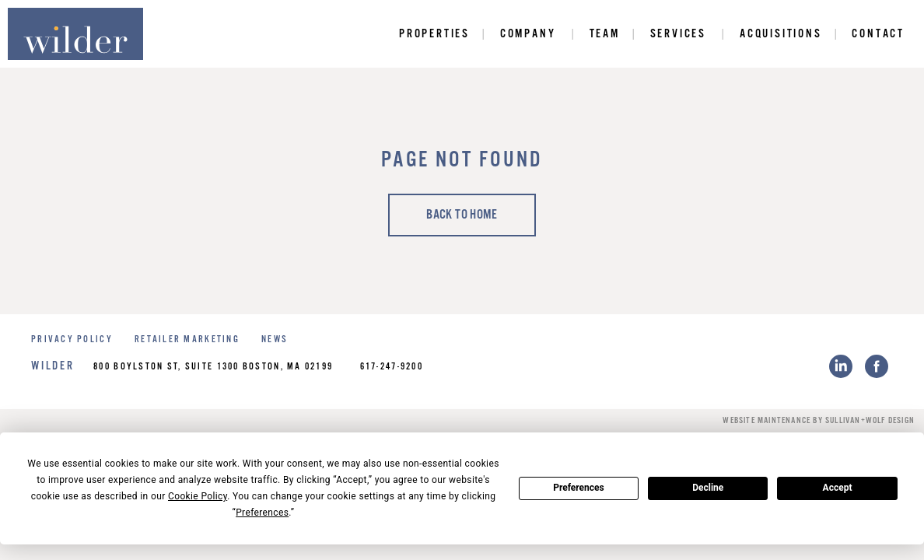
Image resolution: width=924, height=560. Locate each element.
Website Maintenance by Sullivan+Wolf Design (819, 421)
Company (528, 34)
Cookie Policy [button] (198, 496)
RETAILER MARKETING (187, 339)
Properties (434, 34)
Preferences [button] (262, 513)
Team (605, 34)
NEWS (275, 339)
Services (678, 34)
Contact (878, 34)
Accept (838, 488)
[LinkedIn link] (841, 366)
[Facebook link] (877, 366)
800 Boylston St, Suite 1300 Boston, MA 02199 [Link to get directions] (213, 367)
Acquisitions (781, 34)
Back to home (462, 215)
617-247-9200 (392, 367)
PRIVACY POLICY (72, 339)
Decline (708, 488)
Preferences (579, 488)
